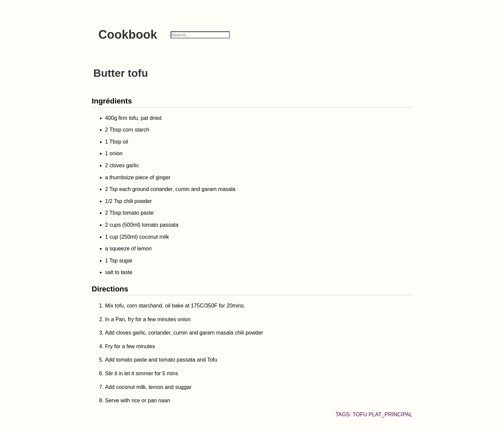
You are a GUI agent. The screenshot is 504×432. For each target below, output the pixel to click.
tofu (360, 414)
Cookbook (128, 35)
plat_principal (390, 414)
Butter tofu (121, 73)
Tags (343, 414)
